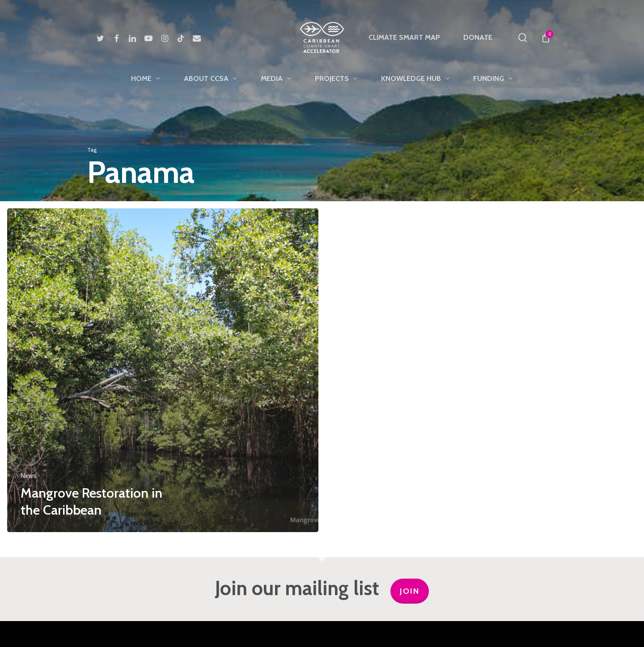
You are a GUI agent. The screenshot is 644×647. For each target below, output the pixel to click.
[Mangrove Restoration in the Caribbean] (163, 370)
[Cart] (545, 38)
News (29, 476)
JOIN (410, 591)
